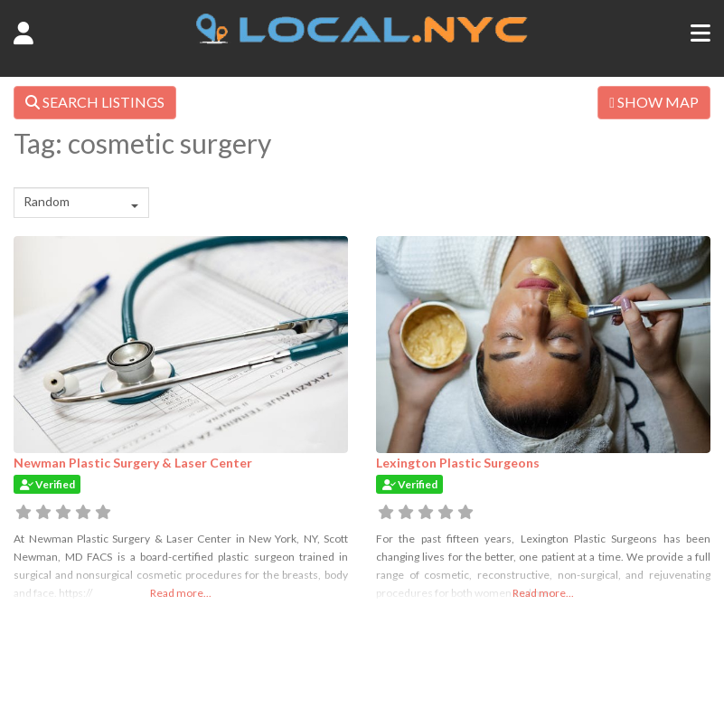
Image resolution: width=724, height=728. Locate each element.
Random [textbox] (47, 201)
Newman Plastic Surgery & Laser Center (133, 463)
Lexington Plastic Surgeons (458, 463)
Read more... (181, 593)
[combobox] (81, 203)
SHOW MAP (654, 102)
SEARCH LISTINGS (95, 102)
